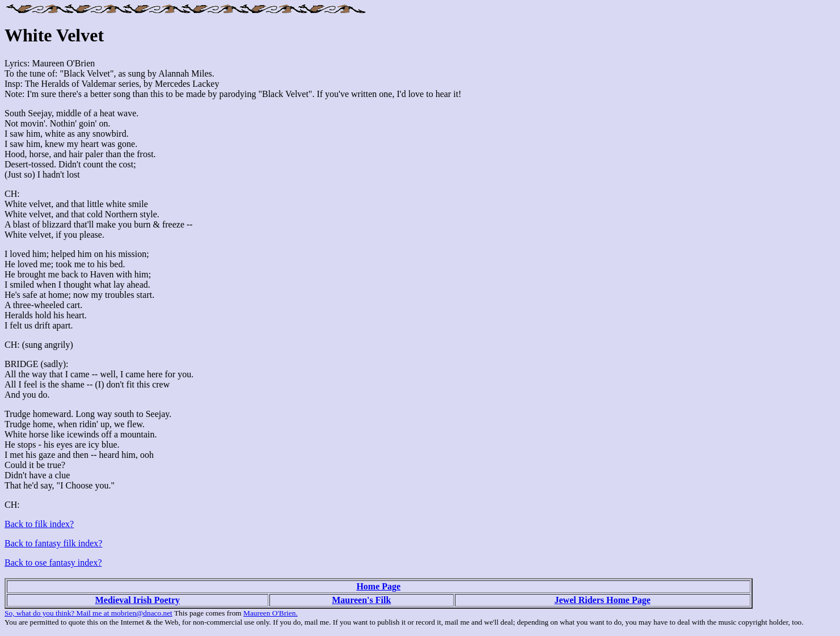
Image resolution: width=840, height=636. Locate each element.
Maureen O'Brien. (271, 613)
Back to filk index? (39, 524)
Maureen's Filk (361, 600)
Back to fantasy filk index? (53, 543)
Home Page (378, 586)
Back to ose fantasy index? (53, 563)
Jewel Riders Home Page (602, 600)
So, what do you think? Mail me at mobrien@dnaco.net (88, 613)
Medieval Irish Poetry (138, 600)
